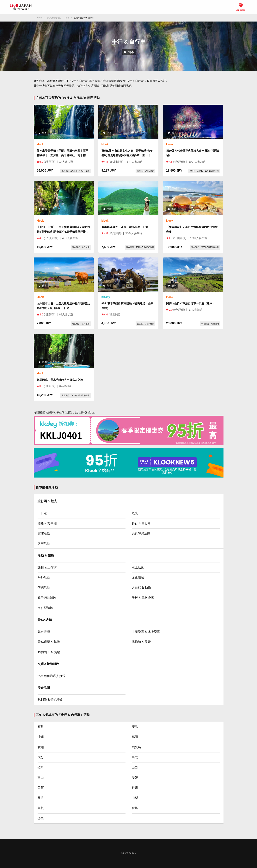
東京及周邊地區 (54, 18)
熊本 (67, 18)
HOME (40, 18)
